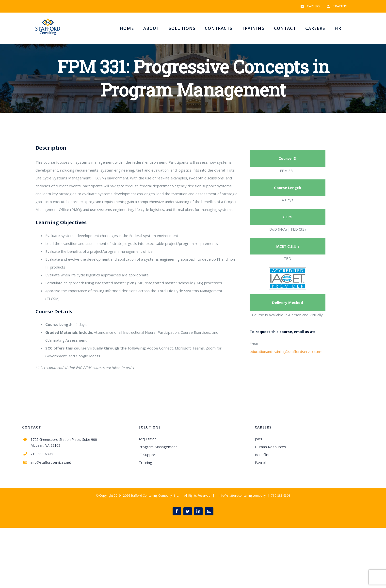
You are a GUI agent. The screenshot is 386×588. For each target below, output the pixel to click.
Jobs (258, 439)
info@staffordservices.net (51, 462)
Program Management (158, 447)
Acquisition (148, 439)
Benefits (262, 455)
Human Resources (270, 447)
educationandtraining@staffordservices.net (286, 351)
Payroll (261, 462)
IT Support (148, 455)
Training (145, 462)
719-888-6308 (42, 454)
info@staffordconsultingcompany (242, 496)
